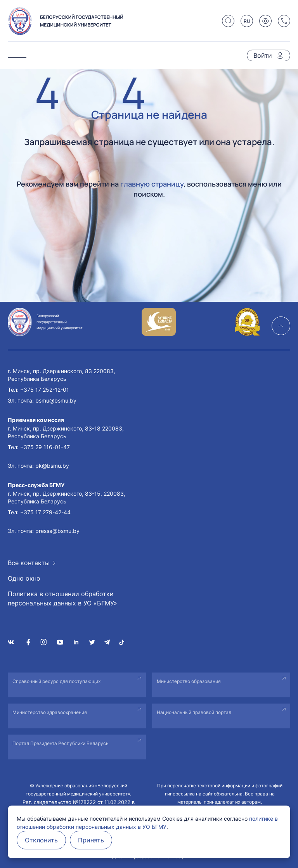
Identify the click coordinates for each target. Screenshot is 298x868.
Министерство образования (189, 681)
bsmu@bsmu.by (56, 400)
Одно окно (24, 578)
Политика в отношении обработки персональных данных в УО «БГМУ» (62, 598)
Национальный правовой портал (194, 712)
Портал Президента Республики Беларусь (61, 743)
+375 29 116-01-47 (45, 447)
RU (247, 21)
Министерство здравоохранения (50, 712)
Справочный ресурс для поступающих (56, 681)
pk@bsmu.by (52, 466)
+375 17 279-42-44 (45, 512)
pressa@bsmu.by (57, 531)
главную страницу (152, 184)
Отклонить (41, 840)
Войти (263, 55)
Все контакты (29, 563)
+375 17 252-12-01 (45, 390)
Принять (91, 840)
